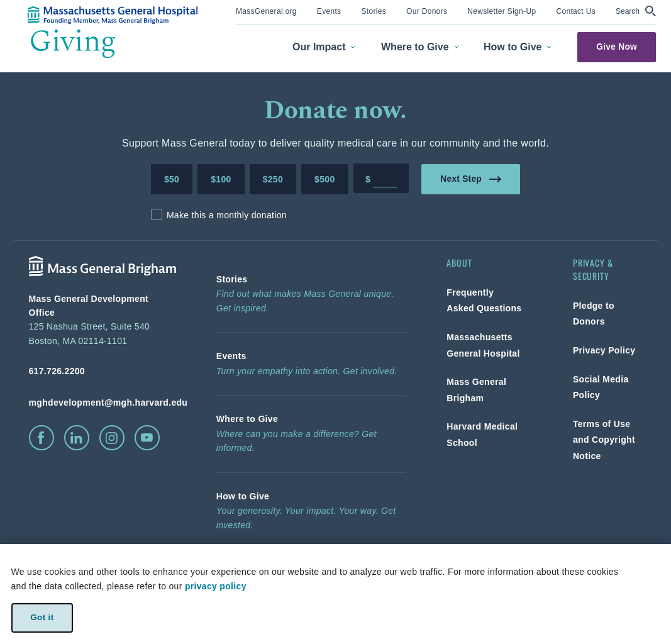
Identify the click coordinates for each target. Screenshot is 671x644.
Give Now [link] (617, 47)
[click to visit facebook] (42, 438)
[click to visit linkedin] (77, 438)
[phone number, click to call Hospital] (103, 371)
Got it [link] (42, 618)
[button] (636, 11)
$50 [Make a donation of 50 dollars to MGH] (172, 179)
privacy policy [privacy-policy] (216, 586)
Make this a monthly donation (227, 215)
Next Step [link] (471, 178)
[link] (266, 10)
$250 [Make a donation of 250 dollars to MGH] (273, 179)
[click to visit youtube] (147, 438)
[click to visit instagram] (112, 438)
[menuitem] (266, 12)
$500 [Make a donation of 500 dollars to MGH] (324, 179)
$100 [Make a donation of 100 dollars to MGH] (221, 179)
